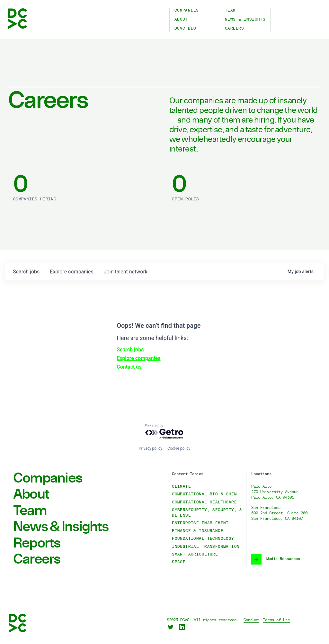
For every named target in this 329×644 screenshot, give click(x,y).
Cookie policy (179, 448)
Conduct (251, 620)
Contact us (129, 367)
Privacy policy (151, 448)
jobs (26, 272)
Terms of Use (276, 620)
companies (71, 272)
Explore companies (138, 358)
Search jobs (130, 350)
